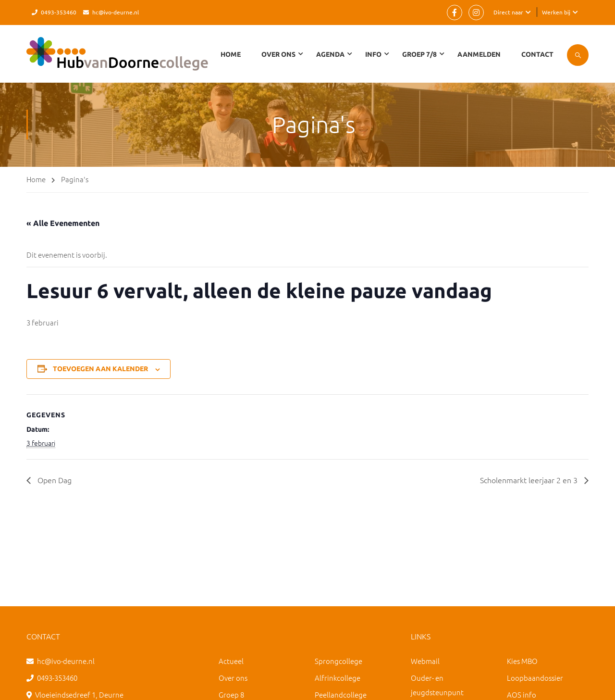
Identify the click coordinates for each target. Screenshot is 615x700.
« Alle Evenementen (63, 223)
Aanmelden (479, 54)
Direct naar (508, 12)
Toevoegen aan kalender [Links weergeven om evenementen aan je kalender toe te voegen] (100, 369)
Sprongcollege (338, 661)
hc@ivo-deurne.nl (116, 12)
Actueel (231, 661)
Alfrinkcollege (338, 678)
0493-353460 (59, 12)
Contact (537, 54)
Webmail (425, 661)
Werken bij (556, 12)
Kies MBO (522, 661)
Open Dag (54, 480)
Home (231, 54)
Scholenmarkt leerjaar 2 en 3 (530, 480)
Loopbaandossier (535, 678)
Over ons (233, 678)
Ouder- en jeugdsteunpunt (437, 685)
